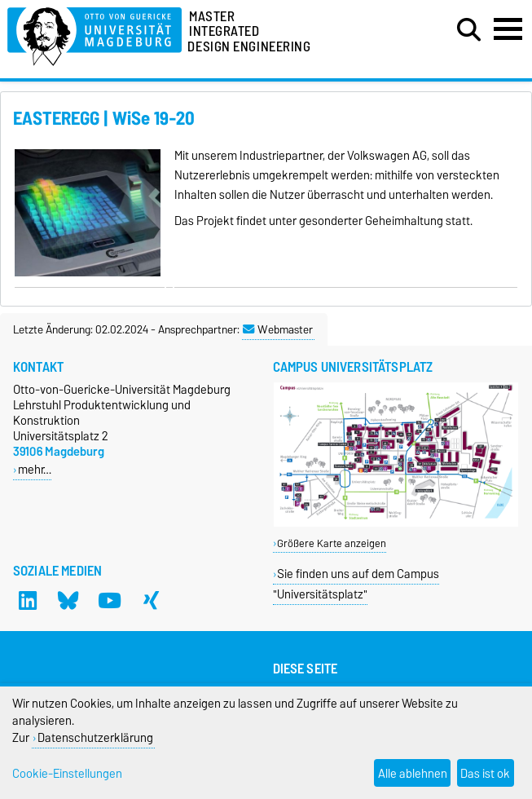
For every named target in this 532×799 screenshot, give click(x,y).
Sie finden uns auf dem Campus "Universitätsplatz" (356, 584)
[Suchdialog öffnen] (469, 30)
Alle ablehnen (413, 773)
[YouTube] (110, 600)
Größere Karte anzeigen (332, 543)
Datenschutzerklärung (95, 737)
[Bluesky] (68, 600)
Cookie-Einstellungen (67, 773)
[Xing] (151, 600)
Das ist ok (485, 773)
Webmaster (278, 329)
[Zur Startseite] (95, 34)
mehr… (35, 469)
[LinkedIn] (28, 600)
